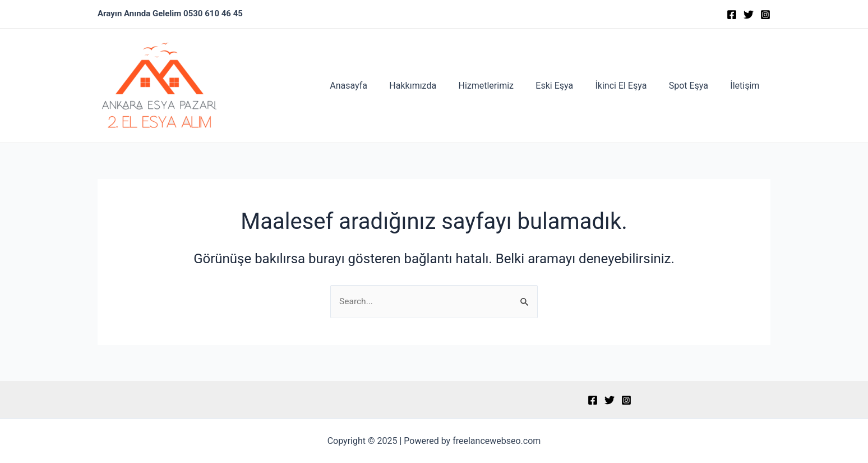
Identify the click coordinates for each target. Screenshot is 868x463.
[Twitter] (749, 15)
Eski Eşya (569, 86)
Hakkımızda (436, 86)
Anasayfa (375, 86)
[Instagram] (765, 15)
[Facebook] (732, 15)
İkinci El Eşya (631, 86)
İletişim (747, 86)
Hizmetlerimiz (504, 86)
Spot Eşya (695, 86)
